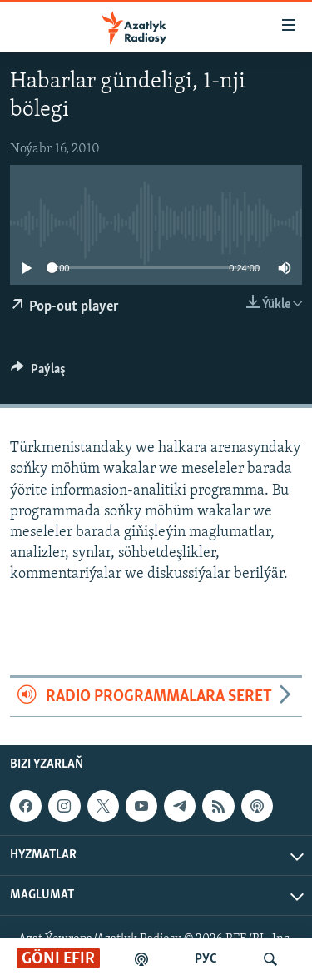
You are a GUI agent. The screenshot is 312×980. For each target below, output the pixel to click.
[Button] (38, 373)
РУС (206, 959)
